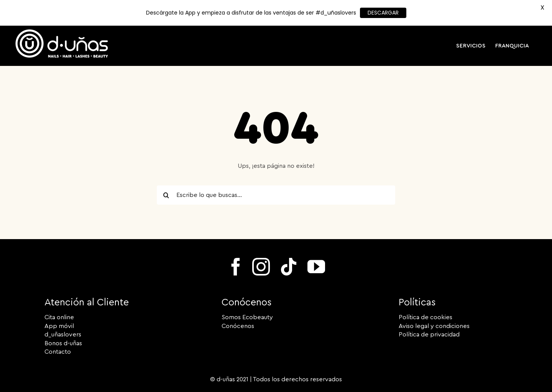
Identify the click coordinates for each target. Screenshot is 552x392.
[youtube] (316, 267)
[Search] (166, 195)
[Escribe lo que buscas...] (276, 195)
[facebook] (236, 267)
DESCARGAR (383, 13)
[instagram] (261, 267)
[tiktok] (289, 267)
